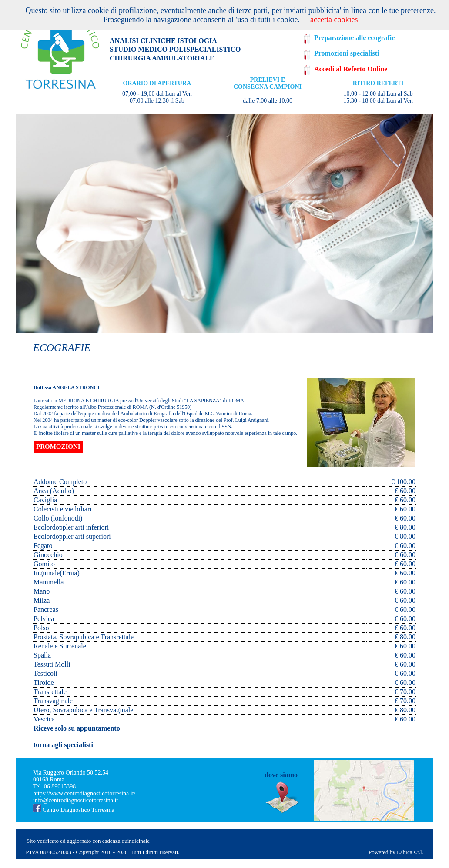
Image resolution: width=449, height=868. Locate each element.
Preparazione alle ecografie (354, 38)
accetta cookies (334, 20)
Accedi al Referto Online (351, 69)
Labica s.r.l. (411, 852)
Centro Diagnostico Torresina (74, 810)
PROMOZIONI (58, 447)
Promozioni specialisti (347, 53)
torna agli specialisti (63, 745)
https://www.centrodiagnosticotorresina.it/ (84, 793)
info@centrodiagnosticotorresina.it (75, 800)
